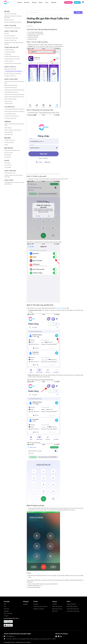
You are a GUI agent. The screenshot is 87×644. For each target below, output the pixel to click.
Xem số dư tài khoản (10, 36)
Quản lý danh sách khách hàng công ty (14, 101)
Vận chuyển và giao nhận (73, 611)
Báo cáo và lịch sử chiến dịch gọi (13, 137)
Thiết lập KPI (8, 163)
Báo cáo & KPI (9, 156)
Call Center (6, 609)
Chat (5, 606)
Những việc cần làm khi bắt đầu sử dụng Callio (13, 17)
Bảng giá (34, 2)
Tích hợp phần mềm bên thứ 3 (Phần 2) (14, 118)
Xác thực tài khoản (9, 20)
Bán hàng (8, 146)
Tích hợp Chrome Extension (12, 123)
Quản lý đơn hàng (10, 179)
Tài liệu (35, 601)
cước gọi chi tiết (60, 308)
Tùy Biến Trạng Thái (10, 148)
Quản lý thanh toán (11, 32)
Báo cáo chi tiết (9, 161)
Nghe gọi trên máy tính (10, 70)
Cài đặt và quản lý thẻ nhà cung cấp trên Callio (14, 184)
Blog (47, 2)
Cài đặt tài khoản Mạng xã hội (12, 58)
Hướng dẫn (54, 2)
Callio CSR (55, 611)
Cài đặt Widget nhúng (10, 121)
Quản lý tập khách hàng (11, 104)
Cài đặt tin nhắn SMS (10, 53)
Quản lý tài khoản (10, 26)
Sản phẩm (27, 2)
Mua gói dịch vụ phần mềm (11, 39)
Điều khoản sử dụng (57, 609)
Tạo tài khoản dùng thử (11, 14)
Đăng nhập (68, 2)
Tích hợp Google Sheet (11, 125)
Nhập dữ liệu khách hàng (11, 87)
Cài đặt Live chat (9, 62)
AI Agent (6, 616)
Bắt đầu (7, 12)
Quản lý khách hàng (11, 81)
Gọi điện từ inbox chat (10, 77)
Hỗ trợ (69, 601)
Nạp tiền (7, 34)
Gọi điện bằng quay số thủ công (13, 75)
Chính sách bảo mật (57, 606)
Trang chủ (20, 2)
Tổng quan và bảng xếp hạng (12, 158)
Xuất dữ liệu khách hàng (11, 89)
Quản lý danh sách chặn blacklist (13, 65)
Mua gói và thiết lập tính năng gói (13, 23)
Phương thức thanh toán (73, 609)
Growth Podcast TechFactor (40, 606)
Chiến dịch (8, 129)
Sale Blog (36, 604)
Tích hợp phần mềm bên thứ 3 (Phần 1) (15, 115)
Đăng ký (77, 2)
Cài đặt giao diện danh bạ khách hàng (14, 92)
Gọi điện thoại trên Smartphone (13, 73)
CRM (5, 604)
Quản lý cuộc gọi (10, 68)
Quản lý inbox (9, 189)
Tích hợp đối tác (10, 112)
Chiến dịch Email (9, 142)
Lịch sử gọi (7, 171)
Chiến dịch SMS (9, 140)
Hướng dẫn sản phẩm (72, 606)
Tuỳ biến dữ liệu (9, 109)
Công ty (40, 2)
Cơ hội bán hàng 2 (9, 150)
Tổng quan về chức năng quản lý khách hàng (13, 84)
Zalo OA (40, 586)
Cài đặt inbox (8, 55)
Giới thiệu (54, 604)
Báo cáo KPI (8, 165)
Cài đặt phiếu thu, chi (10, 181)
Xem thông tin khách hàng (11, 94)
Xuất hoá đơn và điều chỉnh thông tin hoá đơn (14, 44)
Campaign (6, 611)
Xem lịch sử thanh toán (11, 41)
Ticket (6, 152)
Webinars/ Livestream (39, 609)
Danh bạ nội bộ (8, 106)
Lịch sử (7, 169)
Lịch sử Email (8, 173)
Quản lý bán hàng (8, 613)
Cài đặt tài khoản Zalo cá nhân (12, 60)
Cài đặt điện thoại (9, 51)
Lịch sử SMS (8, 176)
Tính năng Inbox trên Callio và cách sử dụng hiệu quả (15, 192)
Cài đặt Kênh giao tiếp (12, 48)
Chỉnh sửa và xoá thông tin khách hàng (13, 97)
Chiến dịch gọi (8, 135)
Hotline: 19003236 (71, 604)
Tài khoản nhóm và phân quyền (13, 28)
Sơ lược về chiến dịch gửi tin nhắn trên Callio (13, 132)
